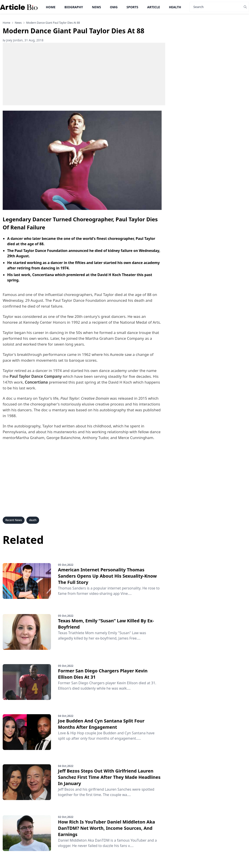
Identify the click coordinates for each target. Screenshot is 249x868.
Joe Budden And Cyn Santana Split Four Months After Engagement (101, 724)
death (33, 520)
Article (154, 7)
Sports (132, 7)
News (96, 7)
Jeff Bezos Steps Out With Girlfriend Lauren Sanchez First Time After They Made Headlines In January (109, 777)
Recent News (14, 520)
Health (175, 7)
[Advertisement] (84, 74)
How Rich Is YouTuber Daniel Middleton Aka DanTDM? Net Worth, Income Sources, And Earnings (107, 828)
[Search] (216, 7)
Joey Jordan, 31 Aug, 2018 (23, 40)
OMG (114, 7)
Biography (74, 7)
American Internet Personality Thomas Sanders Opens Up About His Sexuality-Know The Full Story (108, 576)
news (18, 23)
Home (51, 7)
